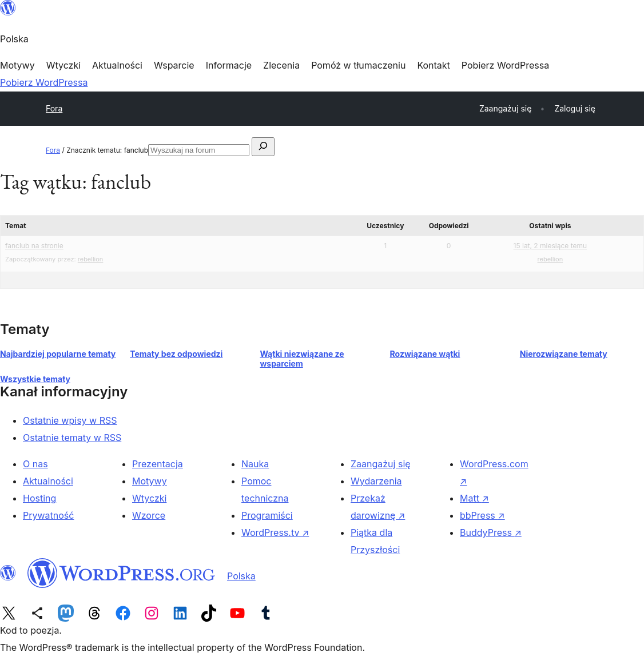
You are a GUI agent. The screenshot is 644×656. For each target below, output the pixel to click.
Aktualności (48, 481)
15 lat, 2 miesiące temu (550, 246)
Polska (241, 576)
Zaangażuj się (381, 464)
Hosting (39, 498)
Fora (54, 108)
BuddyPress (491, 532)
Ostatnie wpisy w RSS (70, 420)
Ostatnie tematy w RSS (72, 438)
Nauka (255, 464)
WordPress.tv (275, 532)
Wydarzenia (376, 481)
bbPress (482, 515)
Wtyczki (149, 498)
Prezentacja (158, 464)
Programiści (267, 515)
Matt (474, 498)
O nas (35, 464)
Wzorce (149, 515)
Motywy (150, 481)
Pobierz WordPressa (44, 82)
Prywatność (48, 515)
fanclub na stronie (34, 246)
